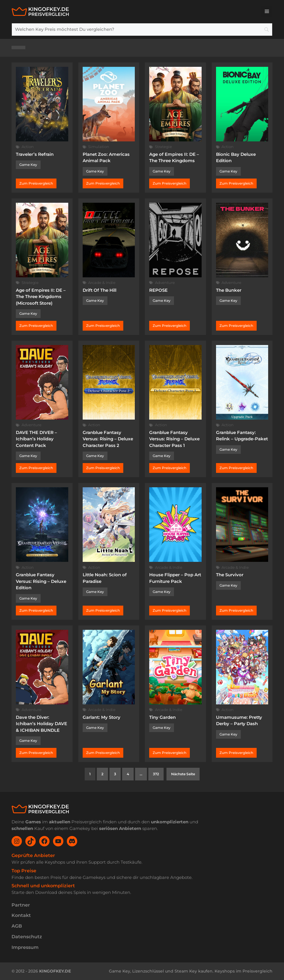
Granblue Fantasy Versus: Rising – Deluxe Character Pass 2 (108, 439)
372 (156, 774)
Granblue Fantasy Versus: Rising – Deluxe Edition (41, 581)
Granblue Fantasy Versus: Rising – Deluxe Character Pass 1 (174, 439)
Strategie (163, 147)
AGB (17, 926)
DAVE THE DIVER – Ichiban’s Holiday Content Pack (36, 439)
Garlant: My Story (102, 717)
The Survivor (230, 575)
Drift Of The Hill (100, 290)
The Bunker (229, 290)
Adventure (165, 283)
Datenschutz (27, 937)
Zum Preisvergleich (36, 183)
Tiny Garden (162, 717)
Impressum (25, 947)
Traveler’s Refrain (35, 154)
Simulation (99, 147)
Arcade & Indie (102, 283)
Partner (21, 905)
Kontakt (21, 915)
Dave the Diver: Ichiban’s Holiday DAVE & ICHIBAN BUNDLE (41, 724)
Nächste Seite (183, 774)
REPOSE (158, 290)
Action (28, 147)
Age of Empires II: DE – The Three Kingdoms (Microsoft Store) (41, 297)
